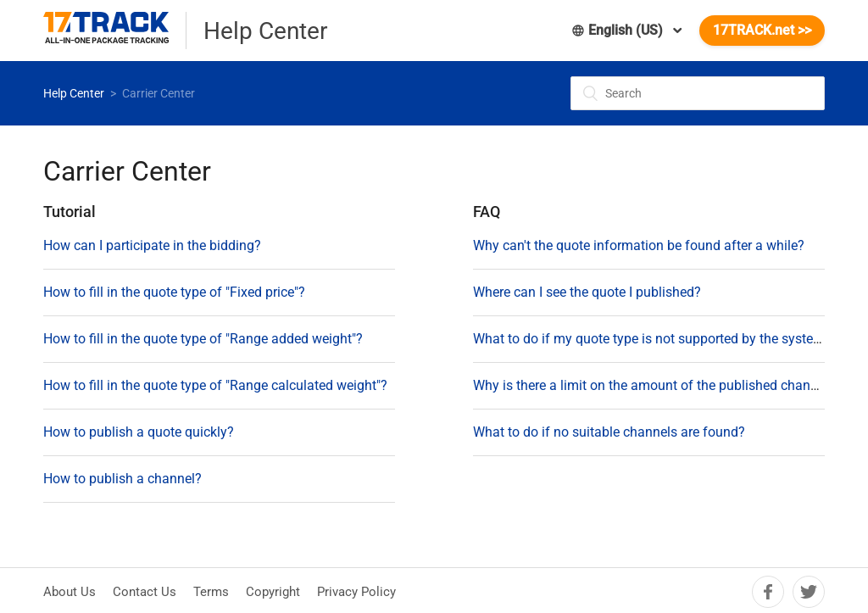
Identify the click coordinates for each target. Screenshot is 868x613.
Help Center (74, 93)
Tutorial (70, 212)
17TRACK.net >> (762, 30)
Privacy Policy (356, 592)
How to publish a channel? (122, 479)
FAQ (487, 212)
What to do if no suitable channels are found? (609, 432)
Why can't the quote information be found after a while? (639, 245)
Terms (211, 592)
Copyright (273, 592)
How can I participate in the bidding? (152, 245)
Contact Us (145, 592)
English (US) (619, 30)
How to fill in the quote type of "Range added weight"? (203, 339)
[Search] (698, 93)
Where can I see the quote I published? (587, 292)
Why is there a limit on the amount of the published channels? (657, 385)
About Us (70, 592)
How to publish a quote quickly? (139, 432)
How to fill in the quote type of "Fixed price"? (174, 292)
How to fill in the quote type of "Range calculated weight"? (215, 385)
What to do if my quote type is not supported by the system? (652, 339)
